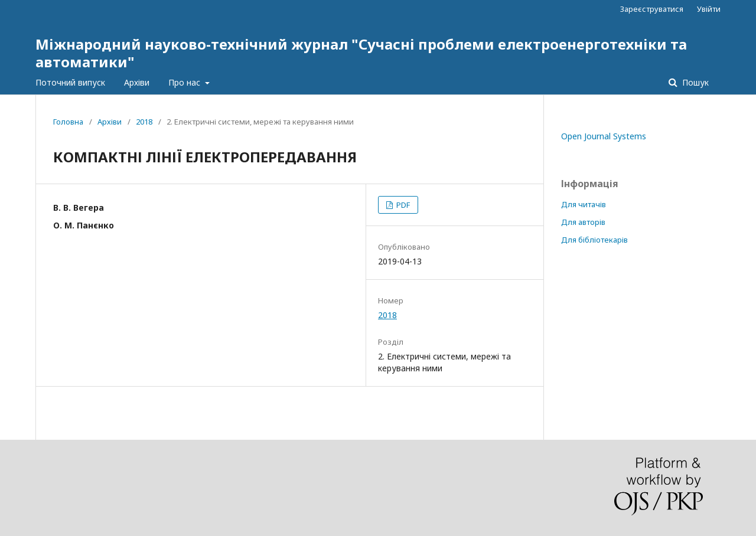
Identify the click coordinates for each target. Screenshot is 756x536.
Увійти (709, 9)
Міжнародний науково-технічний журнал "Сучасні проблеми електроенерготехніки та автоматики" (361, 53)
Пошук (694, 82)
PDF (402, 205)
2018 (144, 122)
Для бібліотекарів (594, 240)
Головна (68, 122)
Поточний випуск (70, 82)
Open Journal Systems (604, 136)
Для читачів (584, 204)
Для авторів (583, 222)
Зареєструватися (652, 9)
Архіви (137, 82)
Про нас (185, 82)
